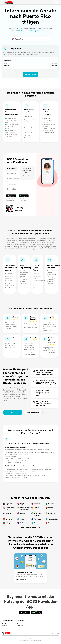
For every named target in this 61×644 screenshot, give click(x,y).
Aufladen (4, 626)
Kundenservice (22, 620)
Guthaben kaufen (30, 75)
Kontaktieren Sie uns (33, 413)
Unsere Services (7, 620)
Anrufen (4, 623)
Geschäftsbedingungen (8, 638)
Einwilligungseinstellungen (50, 638)
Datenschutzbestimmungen (21, 638)
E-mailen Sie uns (21, 626)
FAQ (13, 413)
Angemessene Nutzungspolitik (36, 638)
